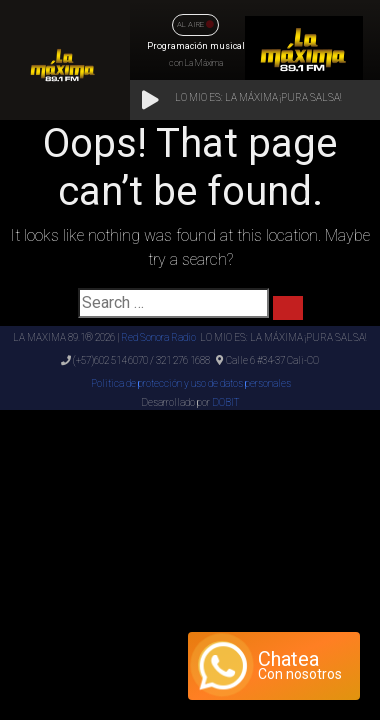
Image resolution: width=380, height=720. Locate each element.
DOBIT (225, 402)
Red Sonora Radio (158, 337)
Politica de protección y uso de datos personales (190, 383)
